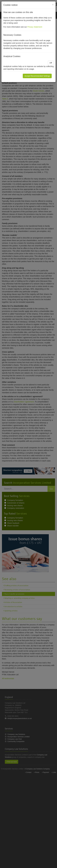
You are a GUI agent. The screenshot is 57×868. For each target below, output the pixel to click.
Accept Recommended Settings (37, 76)
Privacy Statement (35, 27)
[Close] (53, 5)
